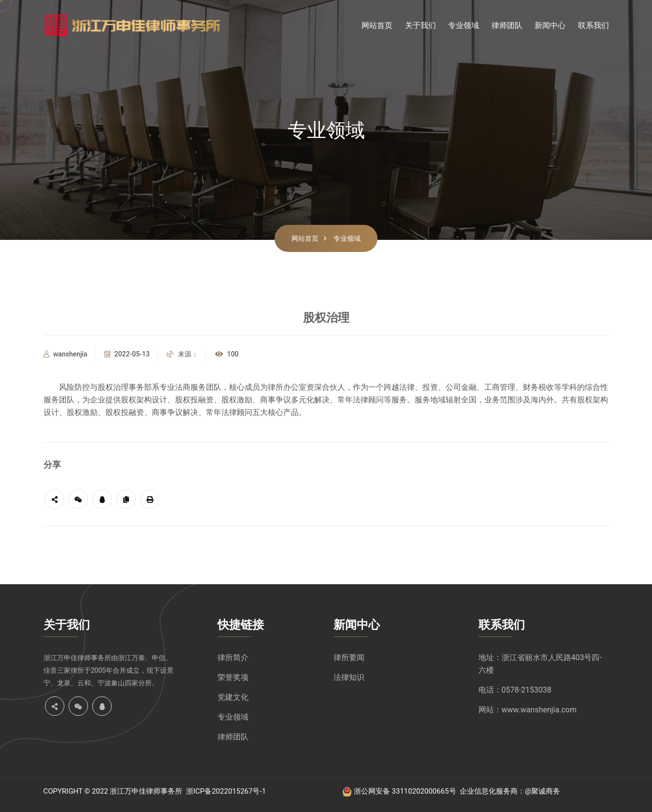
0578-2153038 (527, 690)
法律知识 (349, 677)
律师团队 (507, 25)
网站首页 (377, 25)
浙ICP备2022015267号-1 (226, 791)
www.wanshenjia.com (539, 710)
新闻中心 (550, 25)
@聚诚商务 (543, 791)
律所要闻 (349, 657)
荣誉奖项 (233, 677)
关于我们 (420, 25)
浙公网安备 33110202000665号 (405, 791)
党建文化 (233, 697)
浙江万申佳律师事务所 (77, 658)
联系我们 (594, 25)
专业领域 (464, 25)
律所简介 (233, 657)
